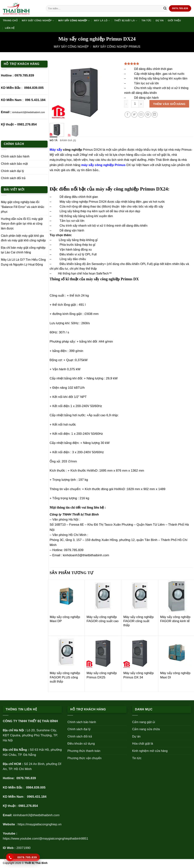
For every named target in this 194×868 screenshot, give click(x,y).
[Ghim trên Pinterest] (148, 115)
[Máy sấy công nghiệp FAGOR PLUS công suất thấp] (66, 652)
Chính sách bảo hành (15, 156)
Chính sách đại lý (12, 171)
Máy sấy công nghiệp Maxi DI (175, 675)
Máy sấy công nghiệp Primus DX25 (102, 675)
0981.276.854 (27, 124)
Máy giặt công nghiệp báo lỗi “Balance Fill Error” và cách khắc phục (23, 207)
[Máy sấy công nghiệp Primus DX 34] (140, 652)
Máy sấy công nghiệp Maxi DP (65, 619)
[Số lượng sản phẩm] (135, 104)
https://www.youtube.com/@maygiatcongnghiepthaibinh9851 (46, 839)
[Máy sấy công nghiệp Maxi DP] (66, 596)
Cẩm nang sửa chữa (146, 729)
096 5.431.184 (35, 100)
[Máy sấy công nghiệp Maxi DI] (176, 652)
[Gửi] (165, 8)
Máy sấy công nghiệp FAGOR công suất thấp (139, 621)
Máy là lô (102, 21)
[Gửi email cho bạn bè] (141, 115)
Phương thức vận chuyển (84, 758)
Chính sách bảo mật (14, 164)
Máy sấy (56, 150)
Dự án (160, 20)
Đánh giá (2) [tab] (68, 140)
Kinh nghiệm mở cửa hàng (150, 751)
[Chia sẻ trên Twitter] (134, 115)
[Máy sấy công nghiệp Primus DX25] (103, 652)
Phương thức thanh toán (84, 751)
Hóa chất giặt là (143, 744)
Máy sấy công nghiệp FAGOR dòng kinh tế (175, 619)
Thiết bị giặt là (126, 21)
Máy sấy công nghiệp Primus (117, 47)
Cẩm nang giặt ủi (144, 722)
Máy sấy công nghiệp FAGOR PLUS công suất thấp (65, 677)
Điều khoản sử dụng (81, 744)
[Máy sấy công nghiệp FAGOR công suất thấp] (140, 596)
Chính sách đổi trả (13, 178)
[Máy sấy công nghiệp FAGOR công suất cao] (103, 596)
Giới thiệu (174, 20)
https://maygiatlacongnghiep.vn (40, 824)
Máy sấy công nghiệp (74, 21)
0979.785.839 (24, 75)
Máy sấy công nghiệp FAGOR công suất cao (103, 619)
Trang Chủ (10, 20)
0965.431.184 (37, 797)
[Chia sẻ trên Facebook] (128, 115)
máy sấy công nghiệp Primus (104, 165)
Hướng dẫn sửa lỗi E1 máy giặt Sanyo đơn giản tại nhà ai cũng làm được (22, 224)
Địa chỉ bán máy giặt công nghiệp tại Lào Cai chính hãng (23, 250)
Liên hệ (10, 28)
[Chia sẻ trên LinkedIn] (155, 115)
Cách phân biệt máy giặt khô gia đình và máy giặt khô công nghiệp (23, 238)
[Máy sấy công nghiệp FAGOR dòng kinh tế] (176, 596)
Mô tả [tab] (53, 140)
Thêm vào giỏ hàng (169, 104)
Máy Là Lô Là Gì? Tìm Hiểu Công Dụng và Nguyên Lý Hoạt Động (23, 262)
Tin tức (147, 20)
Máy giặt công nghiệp (38, 21)
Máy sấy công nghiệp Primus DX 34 (139, 675)
